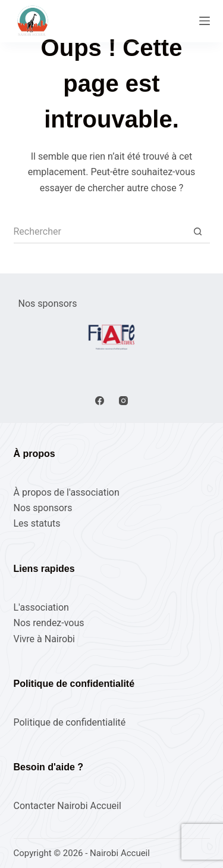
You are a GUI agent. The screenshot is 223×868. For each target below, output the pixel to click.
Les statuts (37, 523)
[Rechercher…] (100, 232)
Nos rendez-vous (49, 623)
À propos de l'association (67, 492)
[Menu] (205, 21)
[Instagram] (123, 401)
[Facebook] (100, 401)
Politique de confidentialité (70, 722)
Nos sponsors (43, 508)
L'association (41, 607)
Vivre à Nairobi (45, 639)
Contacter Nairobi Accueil (67, 806)
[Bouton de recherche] (198, 232)
